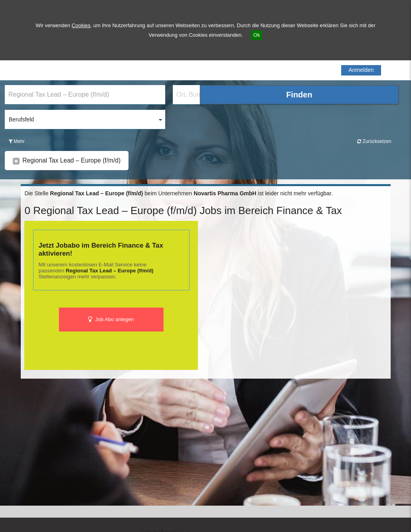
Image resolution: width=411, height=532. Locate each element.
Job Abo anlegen (111, 319)
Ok (257, 35)
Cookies (81, 25)
